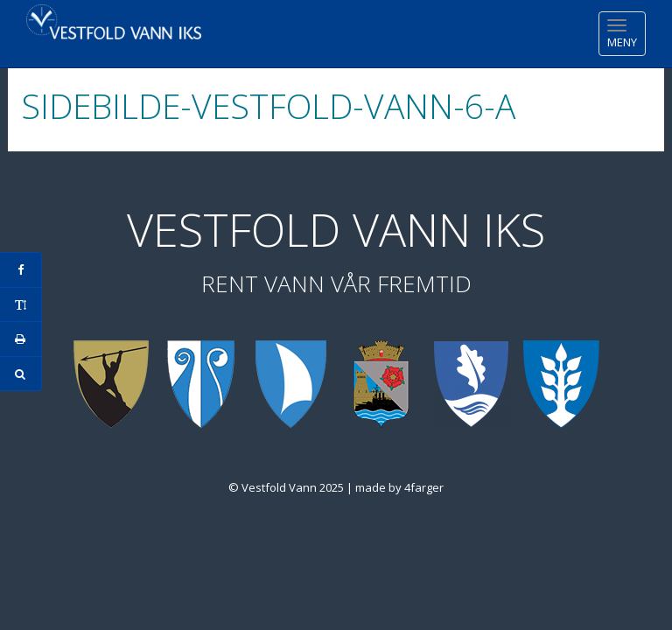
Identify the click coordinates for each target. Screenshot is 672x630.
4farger (424, 487)
